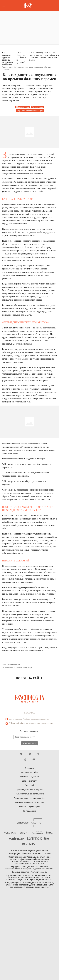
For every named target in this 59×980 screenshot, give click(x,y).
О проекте (30, 768)
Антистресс (37, 107)
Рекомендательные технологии (30, 802)
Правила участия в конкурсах (30, 789)
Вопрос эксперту (30, 781)
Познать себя (22, 107)
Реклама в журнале (29, 777)
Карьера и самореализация (30, 111)
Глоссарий (30, 785)
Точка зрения (7, 67)
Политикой (15, 723)
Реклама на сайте (29, 772)
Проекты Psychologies (30, 807)
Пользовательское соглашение (29, 794)
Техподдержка (30, 811)
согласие (16, 719)
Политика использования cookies (29, 798)
